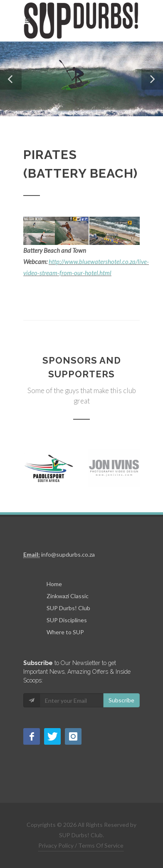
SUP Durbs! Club (68, 608)
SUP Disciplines (67, 620)
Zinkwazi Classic (68, 596)
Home (54, 584)
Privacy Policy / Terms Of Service (81, 845)
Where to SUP (65, 632)
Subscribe (121, 700)
